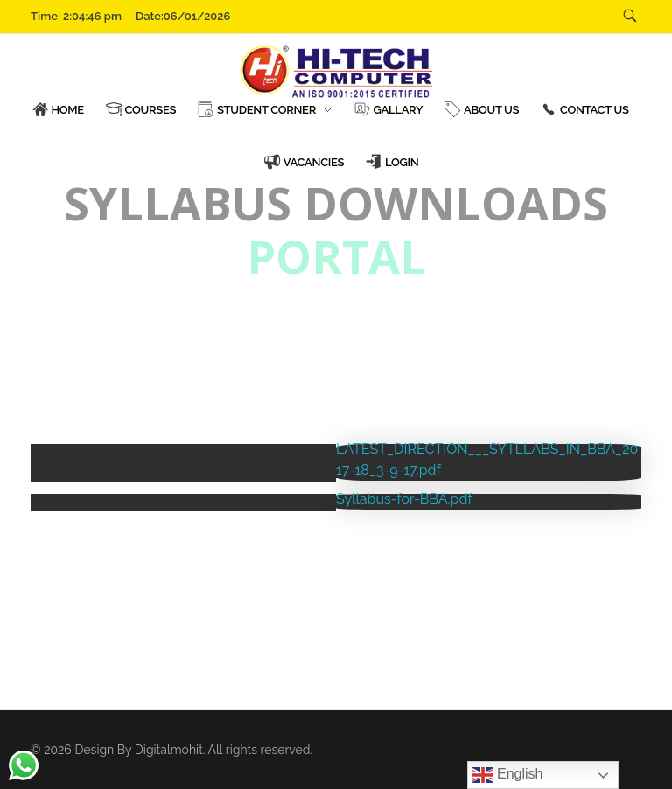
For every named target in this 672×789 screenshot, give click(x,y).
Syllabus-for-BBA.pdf (404, 499)
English (508, 775)
